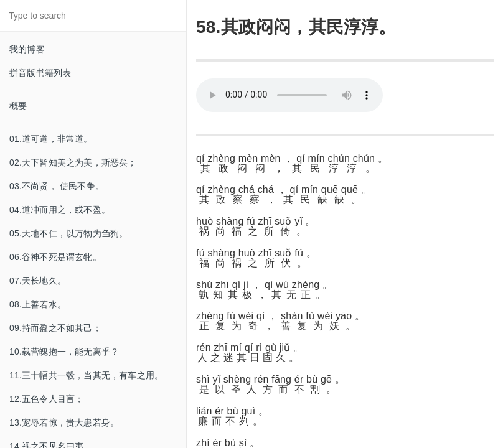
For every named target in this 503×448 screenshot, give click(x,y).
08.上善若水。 (38, 304)
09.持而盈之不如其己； (55, 328)
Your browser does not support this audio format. (289, 95)
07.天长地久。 (38, 281)
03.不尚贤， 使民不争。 (57, 186)
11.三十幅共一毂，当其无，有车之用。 (86, 375)
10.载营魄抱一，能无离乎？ (64, 352)
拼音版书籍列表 (40, 73)
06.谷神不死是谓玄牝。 (55, 257)
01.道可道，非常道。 (51, 139)
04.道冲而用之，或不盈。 (60, 210)
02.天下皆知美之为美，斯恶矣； (73, 162)
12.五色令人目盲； (46, 399)
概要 (18, 106)
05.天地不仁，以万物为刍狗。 (68, 233)
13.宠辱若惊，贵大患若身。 (64, 422)
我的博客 (27, 49)
